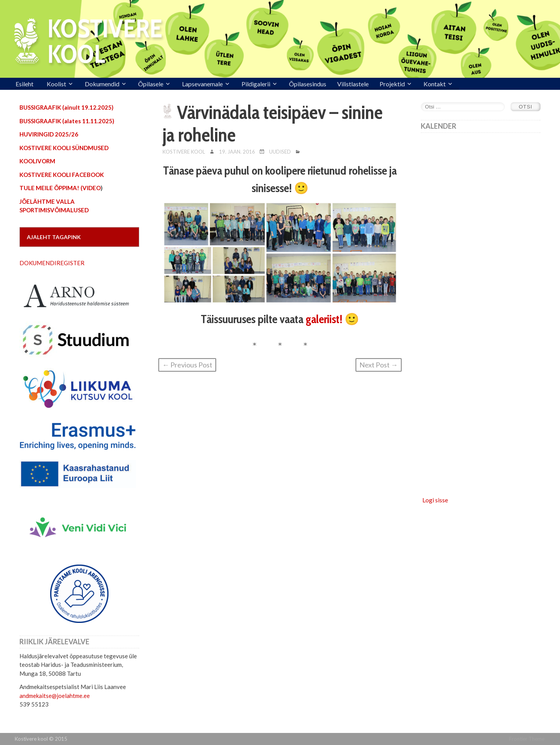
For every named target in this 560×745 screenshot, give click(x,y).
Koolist (56, 84)
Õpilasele (151, 84)
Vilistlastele (353, 84)
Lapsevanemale (202, 84)
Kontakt (435, 84)
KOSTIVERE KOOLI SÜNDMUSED (64, 148)
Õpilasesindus (308, 84)
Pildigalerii (256, 84)
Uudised (280, 152)
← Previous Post (187, 365)
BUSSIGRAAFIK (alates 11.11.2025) (67, 121)
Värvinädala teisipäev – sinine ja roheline (273, 124)
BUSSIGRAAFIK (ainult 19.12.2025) (66, 107)
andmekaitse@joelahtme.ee (55, 696)
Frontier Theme (527, 739)
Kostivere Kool (184, 152)
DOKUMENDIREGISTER (52, 263)
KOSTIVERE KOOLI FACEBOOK (62, 175)
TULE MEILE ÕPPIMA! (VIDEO (60, 188)
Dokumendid (102, 84)
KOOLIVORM (37, 161)
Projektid (392, 84)
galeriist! (324, 319)
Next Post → (379, 365)
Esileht (24, 84)
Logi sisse (435, 500)
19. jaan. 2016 (237, 152)
